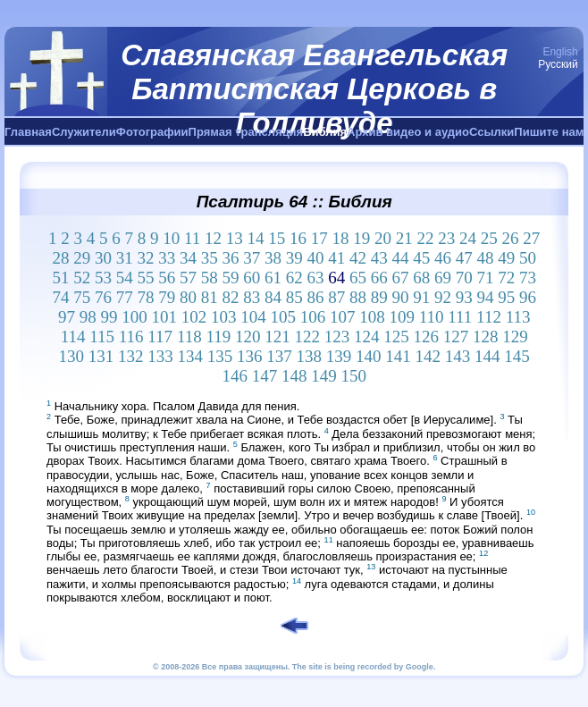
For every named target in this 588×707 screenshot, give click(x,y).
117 (160, 337)
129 (515, 337)
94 (485, 297)
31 (125, 258)
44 (400, 258)
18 (341, 238)
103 (224, 317)
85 (294, 297)
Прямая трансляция (246, 132)
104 (253, 317)
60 (252, 278)
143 (458, 356)
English (560, 52)
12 (213, 238)
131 (101, 356)
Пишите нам (549, 132)
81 (210, 297)
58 (210, 278)
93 (464, 297)
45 (421, 258)
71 (485, 278)
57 (188, 278)
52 (82, 278)
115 (102, 337)
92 (443, 297)
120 (248, 337)
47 (464, 258)
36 (230, 258)
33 (167, 258)
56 (167, 278)
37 (252, 258)
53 (103, 278)
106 (313, 317)
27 (531, 238)
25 (489, 238)
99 (109, 317)
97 (67, 317)
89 (379, 297)
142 (428, 356)
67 (400, 278)
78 (145, 297)
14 (256, 238)
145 (517, 356)
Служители (84, 132)
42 (358, 258)
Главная (28, 132)
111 (460, 317)
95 (506, 297)
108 (372, 317)
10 (171, 238)
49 (506, 258)
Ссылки (491, 132)
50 (528, 258)
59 (230, 278)
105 (283, 317)
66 (379, 278)
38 (273, 258)
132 (131, 356)
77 (125, 297)
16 (298, 238)
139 (339, 356)
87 (336, 297)
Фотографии (152, 132)
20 (383, 238)
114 (73, 337)
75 (82, 297)
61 (273, 278)
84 (273, 297)
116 (131, 337)
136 (250, 356)
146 (235, 376)
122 (307, 337)
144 (487, 356)
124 (367, 337)
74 (60, 297)
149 (324, 376)
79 (167, 297)
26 (511, 238)
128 (486, 337)
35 (210, 258)
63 (315, 278)
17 (319, 238)
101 (164, 317)
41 (336, 258)
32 (145, 258)
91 (421, 297)
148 (294, 376)
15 (277, 238)
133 (160, 356)
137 (279, 356)
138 (310, 356)
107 (343, 317)
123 (337, 337)
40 (315, 258)
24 (468, 238)
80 (188, 297)
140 (369, 356)
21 (404, 238)
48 (485, 258)
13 (235, 238)
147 (265, 376)
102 (194, 317)
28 (60, 258)
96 (528, 297)
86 (315, 297)
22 (426, 238)
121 (277, 337)
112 (489, 317)
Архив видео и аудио (408, 132)
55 (145, 278)
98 (88, 317)
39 (294, 258)
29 (82, 258)
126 (426, 337)
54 (125, 278)
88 (358, 297)
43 (379, 258)
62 (294, 278)
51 (60, 278)
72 (506, 278)
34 (188, 258)
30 (103, 258)
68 (421, 278)
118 (189, 337)
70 (464, 278)
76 (103, 297)
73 (528, 278)
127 (456, 337)
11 (192, 238)
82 (230, 297)
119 (218, 337)
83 (252, 297)
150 (353, 376)
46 (443, 258)
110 (432, 317)
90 (400, 297)
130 (72, 356)
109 (402, 317)
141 (398, 356)
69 (443, 278)
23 (446, 238)
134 (191, 356)
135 (220, 356)
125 (396, 337)
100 (134, 317)
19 (361, 238)
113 (518, 317)
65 (358, 278)
